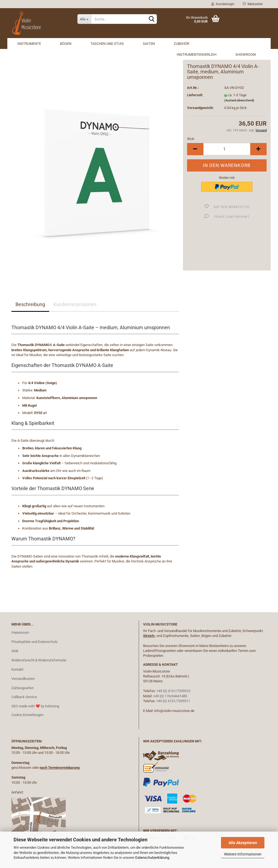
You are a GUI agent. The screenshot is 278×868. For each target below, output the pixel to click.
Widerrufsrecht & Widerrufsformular (39, 660)
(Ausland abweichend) (239, 100)
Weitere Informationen (243, 854)
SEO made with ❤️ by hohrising (35, 706)
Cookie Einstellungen (27, 715)
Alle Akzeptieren (243, 843)
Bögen (66, 44)
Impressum (20, 632)
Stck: (191, 139)
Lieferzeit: (195, 95)
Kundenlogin (223, 4)
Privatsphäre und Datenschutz (34, 642)
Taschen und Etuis (107, 44)
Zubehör (181, 44)
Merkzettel (253, 4)
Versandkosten (23, 679)
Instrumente (29, 44)
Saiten (149, 44)
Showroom (246, 55)
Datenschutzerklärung (152, 858)
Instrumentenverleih (197, 55)
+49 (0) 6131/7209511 (173, 701)
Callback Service (24, 697)
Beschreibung (30, 304)
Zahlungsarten (23, 688)
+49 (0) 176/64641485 (170, 696)
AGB (15, 651)
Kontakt (17, 669)
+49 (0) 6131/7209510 (173, 691)
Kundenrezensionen (75, 304)
